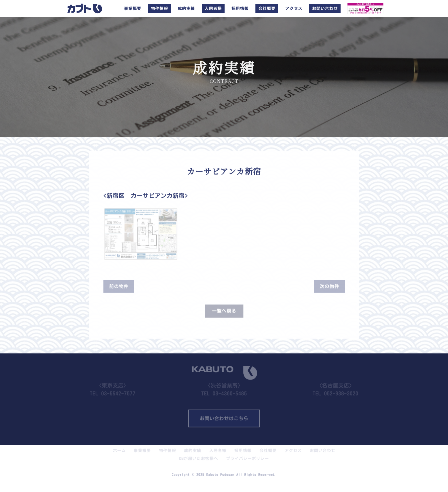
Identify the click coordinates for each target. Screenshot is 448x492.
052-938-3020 (341, 390)
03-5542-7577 (118, 390)
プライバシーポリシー (247, 455)
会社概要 (268, 447)
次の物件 (329, 284)
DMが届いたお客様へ (199, 455)
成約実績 (186, 9)
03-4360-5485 (230, 390)
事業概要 (133, 9)
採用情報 (240, 9)
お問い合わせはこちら (224, 417)
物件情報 (167, 447)
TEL (224, 386)
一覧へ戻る (224, 309)
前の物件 (119, 284)
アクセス (294, 9)
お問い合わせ (323, 447)
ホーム (119, 447)
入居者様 (218, 447)
